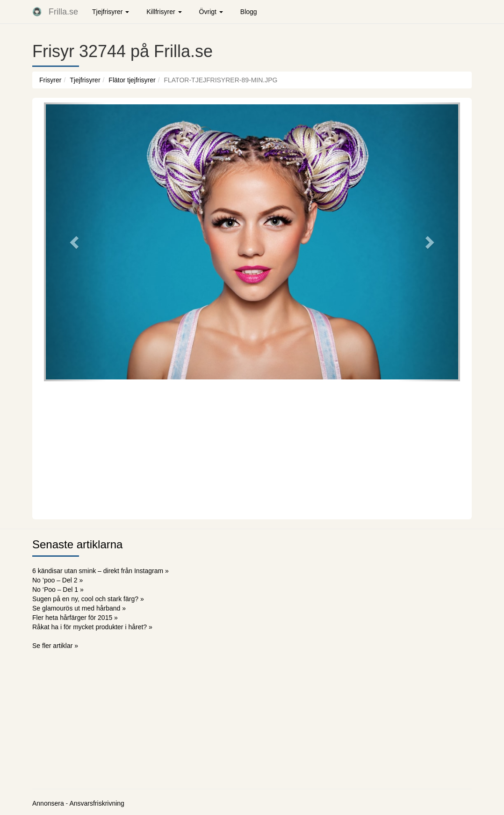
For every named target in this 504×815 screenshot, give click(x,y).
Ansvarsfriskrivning (97, 803)
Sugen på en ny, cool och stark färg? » (88, 599)
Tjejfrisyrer (85, 80)
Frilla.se (63, 12)
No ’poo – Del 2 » (58, 580)
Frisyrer (50, 80)
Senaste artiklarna (77, 544)
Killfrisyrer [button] (164, 12)
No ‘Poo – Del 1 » (58, 589)
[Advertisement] (252, 449)
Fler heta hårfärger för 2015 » (75, 618)
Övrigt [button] (211, 12)
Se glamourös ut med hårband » (79, 608)
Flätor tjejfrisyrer (132, 80)
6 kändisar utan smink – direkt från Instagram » (101, 571)
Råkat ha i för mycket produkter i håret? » (92, 627)
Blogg (249, 12)
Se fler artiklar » (55, 646)
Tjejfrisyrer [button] (111, 12)
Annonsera (48, 803)
